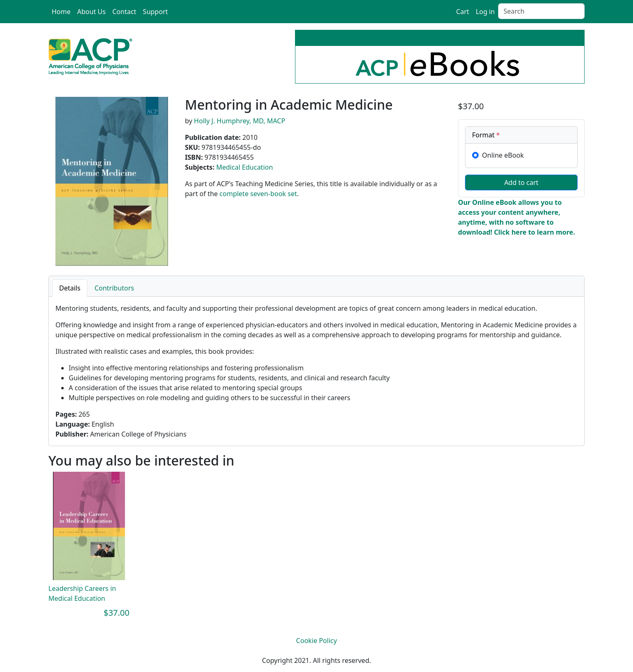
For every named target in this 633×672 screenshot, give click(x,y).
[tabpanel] (316, 371)
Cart (462, 12)
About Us (92, 12)
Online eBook (503, 155)
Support (155, 12)
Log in (485, 12)
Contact (124, 12)
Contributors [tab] (114, 288)
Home (61, 12)
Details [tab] (70, 288)
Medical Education (244, 167)
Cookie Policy (317, 641)
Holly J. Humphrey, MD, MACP (240, 121)
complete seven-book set (258, 194)
